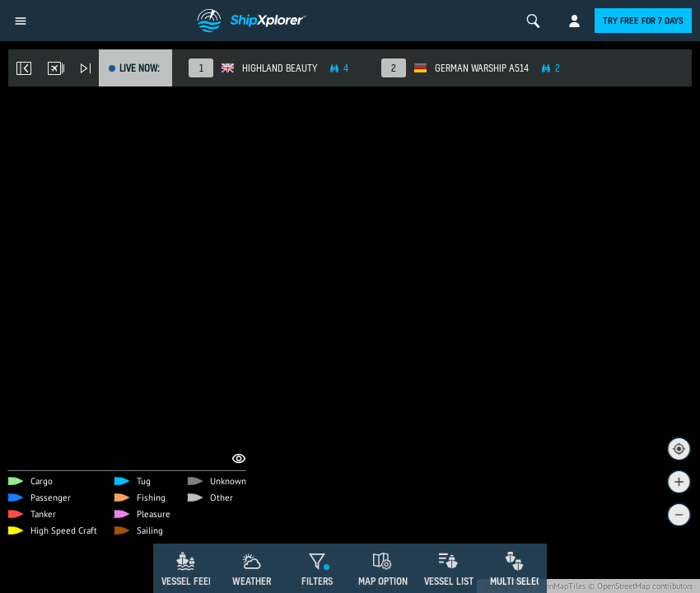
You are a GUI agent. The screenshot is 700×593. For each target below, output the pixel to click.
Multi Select (518, 581)
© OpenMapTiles (556, 586)
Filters (317, 581)
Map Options (385, 581)
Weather (252, 581)
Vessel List (449, 581)
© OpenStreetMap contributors (640, 586)
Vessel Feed (188, 581)
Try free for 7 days (643, 21)
